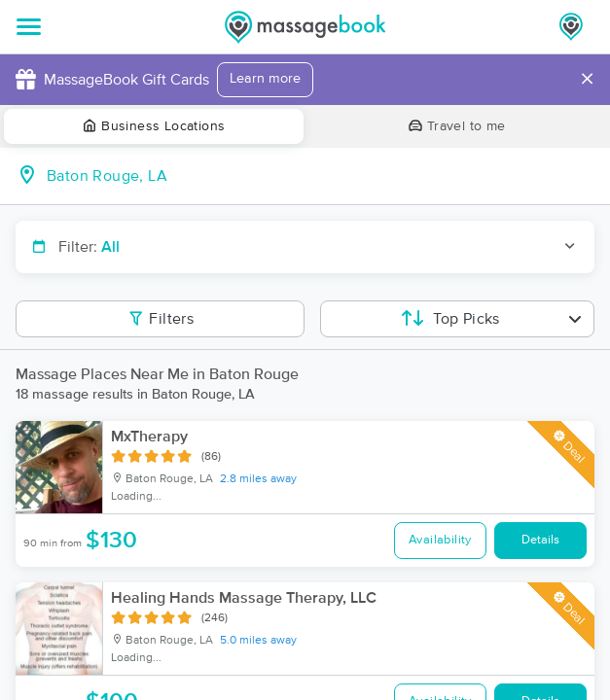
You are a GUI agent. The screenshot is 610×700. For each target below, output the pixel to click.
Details (540, 540)
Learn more (265, 79)
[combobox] (321, 176)
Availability (440, 540)
